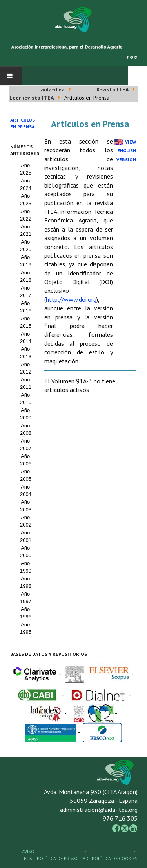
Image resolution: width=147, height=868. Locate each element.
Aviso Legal (28, 855)
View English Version (126, 151)
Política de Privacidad (63, 858)
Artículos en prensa (23, 123)
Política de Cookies (115, 858)
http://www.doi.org (71, 299)
